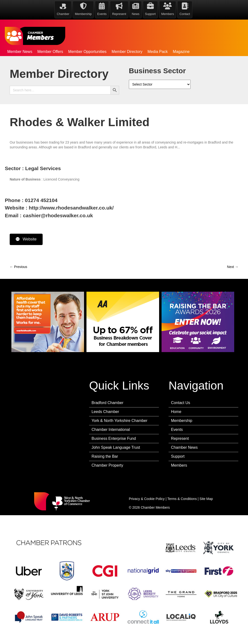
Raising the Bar (105, 456)
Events (177, 430)
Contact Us (181, 403)
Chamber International (111, 430)
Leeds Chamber (105, 412)
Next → (233, 267)
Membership (182, 421)
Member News (20, 52)
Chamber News (184, 447)
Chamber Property (107, 465)
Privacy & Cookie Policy (147, 499)
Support (178, 456)
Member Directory (127, 52)
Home (176, 412)
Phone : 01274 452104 (31, 200)
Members (179, 465)
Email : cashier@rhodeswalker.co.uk (49, 215)
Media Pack (158, 52)
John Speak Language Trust (116, 447)
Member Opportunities (87, 52)
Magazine (181, 52)
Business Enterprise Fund (114, 438)
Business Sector (157, 71)
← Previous (18, 267)
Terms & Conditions (182, 499)
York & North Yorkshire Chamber (120, 421)
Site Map (206, 499)
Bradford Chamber (108, 403)
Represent (180, 438)
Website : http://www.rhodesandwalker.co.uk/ (59, 208)
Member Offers (50, 52)
